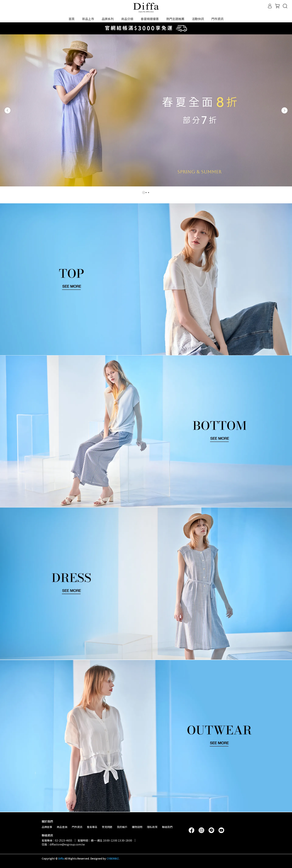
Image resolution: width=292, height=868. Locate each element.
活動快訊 (198, 19)
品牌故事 (47, 827)
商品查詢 (62, 827)
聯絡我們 (167, 827)
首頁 (72, 19)
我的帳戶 (122, 827)
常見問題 (107, 827)
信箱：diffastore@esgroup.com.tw (63, 844)
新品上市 (88, 19)
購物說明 (137, 827)
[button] (8, 110)
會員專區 (92, 827)
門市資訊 (217, 19)
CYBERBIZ (113, 858)
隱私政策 (152, 827)
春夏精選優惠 (150, 19)
